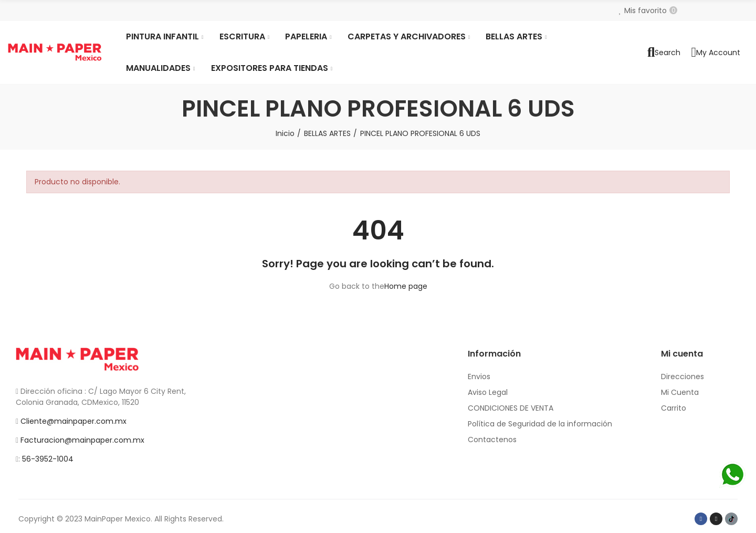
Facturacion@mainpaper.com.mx (82, 440)
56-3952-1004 (48, 459)
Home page (406, 286)
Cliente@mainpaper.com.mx (73, 421)
